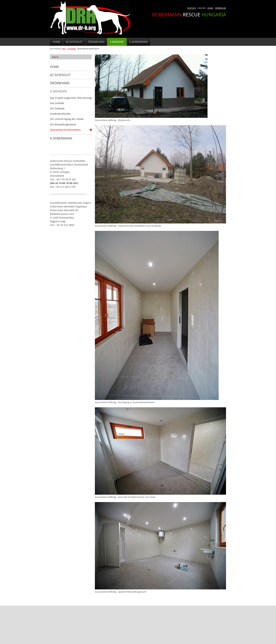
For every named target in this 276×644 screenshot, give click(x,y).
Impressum (221, 8)
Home (56, 42)
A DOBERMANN (139, 42)
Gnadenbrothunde (60, 114)
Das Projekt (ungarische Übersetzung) (71, 98)
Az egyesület (74, 42)
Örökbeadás (96, 42)
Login (210, 8)
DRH (64, 49)
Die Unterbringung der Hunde (67, 119)
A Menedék (117, 42)
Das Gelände (57, 103)
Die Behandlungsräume (63, 124)
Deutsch (192, 8)
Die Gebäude (57, 108)
